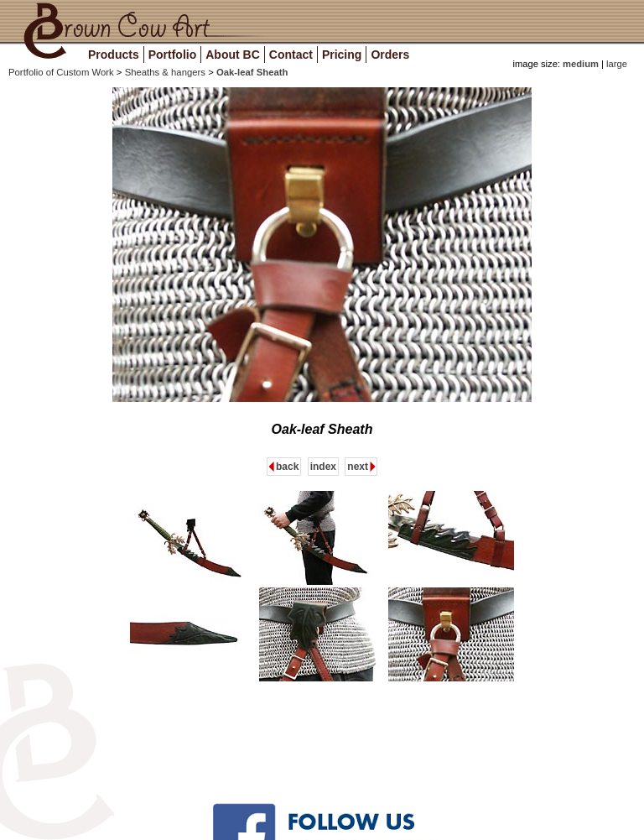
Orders (390, 55)
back (287, 467)
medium (581, 64)
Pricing (342, 55)
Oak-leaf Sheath (252, 72)
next (358, 467)
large (615, 64)
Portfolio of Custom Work (62, 72)
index (323, 467)
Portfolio (173, 55)
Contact (291, 55)
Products (114, 55)
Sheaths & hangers (167, 72)
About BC (233, 55)
